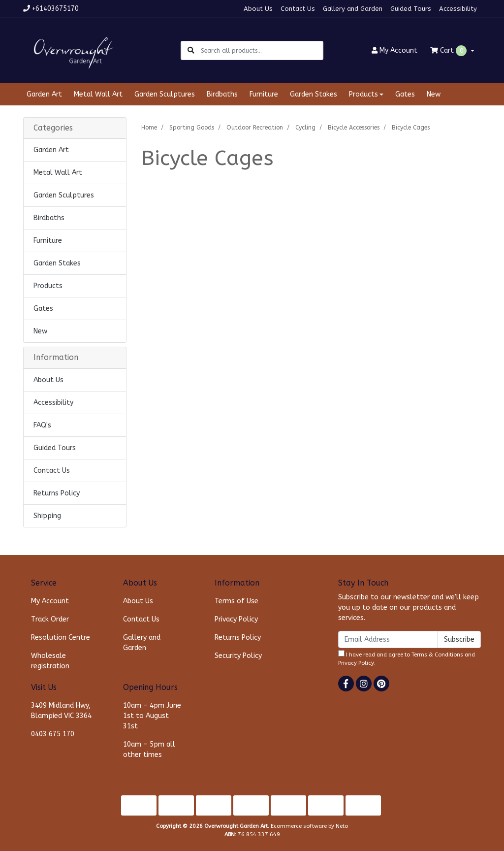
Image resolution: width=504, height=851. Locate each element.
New (434, 94)
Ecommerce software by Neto (309, 826)
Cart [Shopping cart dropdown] (449, 51)
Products (48, 286)
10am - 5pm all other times (149, 750)
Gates (405, 94)
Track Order (50, 619)
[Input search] (262, 50)
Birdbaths (222, 94)
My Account (50, 601)
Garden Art (44, 94)
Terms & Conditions (437, 655)
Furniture (264, 94)
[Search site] (191, 50)
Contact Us (298, 9)
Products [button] (363, 94)
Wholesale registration (50, 661)
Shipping (47, 516)
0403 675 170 (53, 734)
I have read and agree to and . (407, 658)
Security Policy (238, 656)
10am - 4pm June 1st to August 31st (152, 716)
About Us (258, 9)
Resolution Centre (61, 638)
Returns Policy (57, 493)
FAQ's (42, 425)
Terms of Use (236, 601)
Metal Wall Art (98, 94)
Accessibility (458, 9)
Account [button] (394, 50)
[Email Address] (388, 639)
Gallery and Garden (353, 9)
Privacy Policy (236, 619)
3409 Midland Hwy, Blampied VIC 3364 (61, 711)
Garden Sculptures (165, 94)
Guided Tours (411, 9)
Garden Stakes (314, 94)
